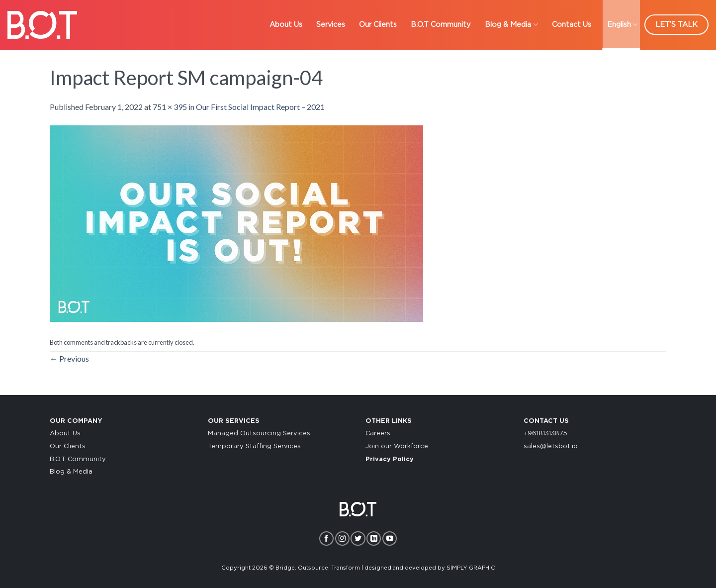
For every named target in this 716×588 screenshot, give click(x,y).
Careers (378, 434)
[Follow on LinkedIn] (374, 539)
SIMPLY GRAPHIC (471, 568)
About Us (65, 434)
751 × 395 (170, 107)
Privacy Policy (390, 459)
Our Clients (68, 446)
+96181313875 (545, 434)
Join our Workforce (397, 446)
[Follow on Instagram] (342, 539)
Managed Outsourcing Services (259, 434)
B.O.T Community (78, 459)
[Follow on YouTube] (390, 539)
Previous (69, 358)
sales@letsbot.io (551, 446)
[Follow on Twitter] (358, 539)
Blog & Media (71, 472)
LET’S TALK (676, 25)
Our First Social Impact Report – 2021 (260, 107)
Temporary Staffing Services (254, 446)
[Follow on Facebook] (326, 539)
